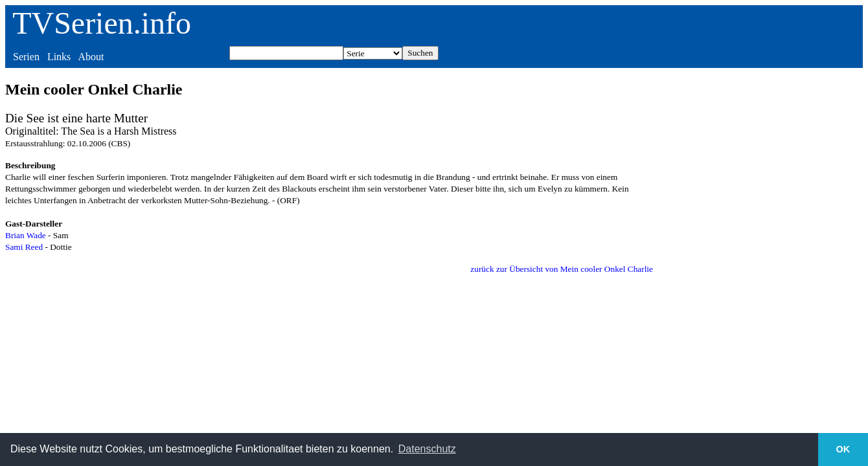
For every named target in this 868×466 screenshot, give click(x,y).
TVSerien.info (102, 23)
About (91, 57)
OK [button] (843, 449)
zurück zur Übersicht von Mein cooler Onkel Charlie (562, 269)
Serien (26, 57)
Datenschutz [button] (427, 449)
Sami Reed (24, 247)
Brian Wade (26, 235)
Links (59, 57)
